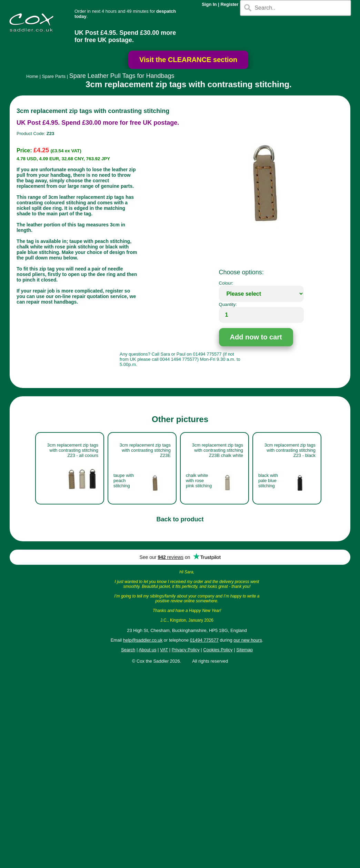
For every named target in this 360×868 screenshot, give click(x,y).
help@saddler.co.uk (143, 640)
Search (128, 650)
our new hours (248, 640)
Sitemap (244, 650)
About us (147, 650)
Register (229, 4)
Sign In (209, 4)
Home (32, 76)
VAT (164, 650)
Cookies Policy (218, 650)
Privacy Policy (186, 650)
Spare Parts (54, 76)
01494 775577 (204, 640)
